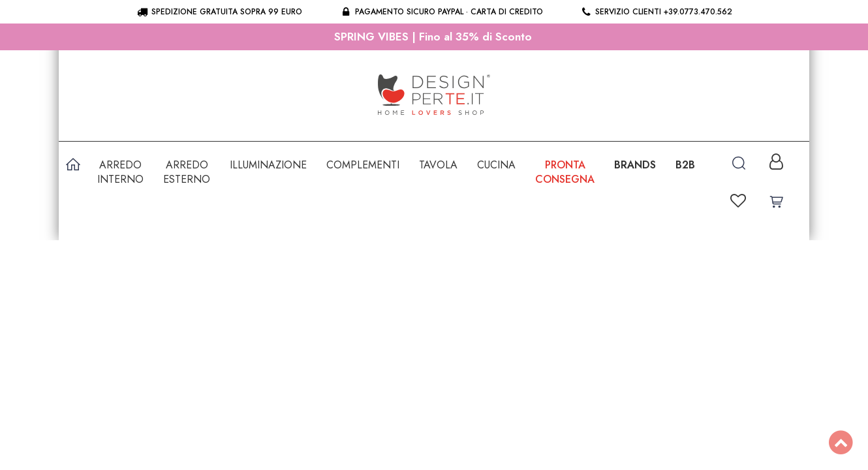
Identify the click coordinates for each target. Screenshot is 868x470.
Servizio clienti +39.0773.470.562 (656, 12)
